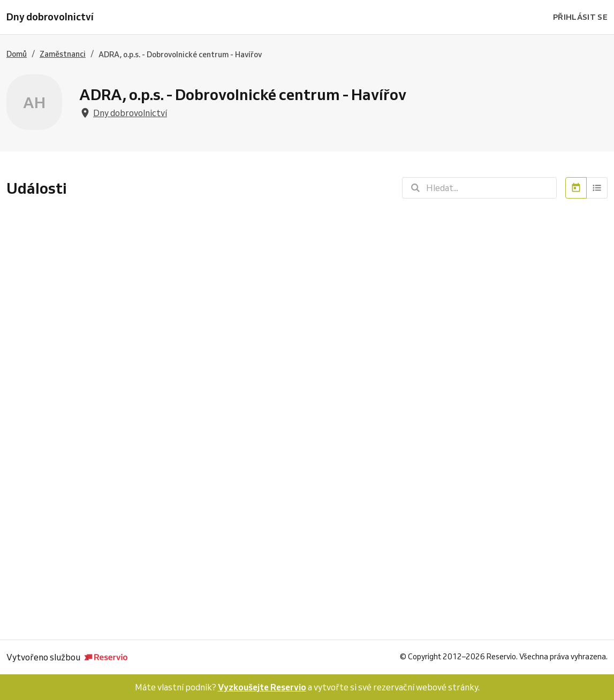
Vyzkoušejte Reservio (262, 687)
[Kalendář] (576, 188)
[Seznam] (597, 188)
